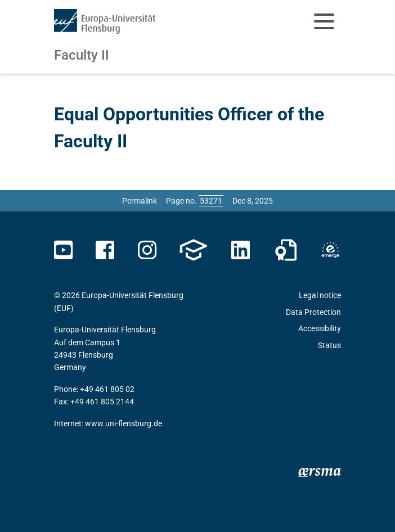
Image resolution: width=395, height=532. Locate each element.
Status (329, 345)
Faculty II (82, 55)
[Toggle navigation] (324, 21)
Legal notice (320, 295)
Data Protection (313, 312)
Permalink (140, 201)
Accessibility (320, 328)
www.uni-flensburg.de (124, 423)
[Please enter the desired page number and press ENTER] (211, 201)
